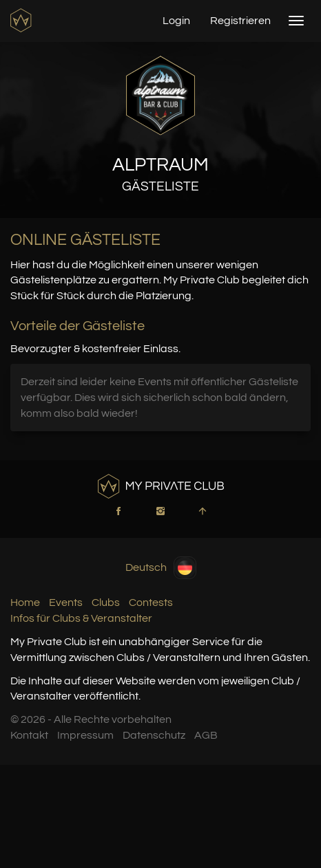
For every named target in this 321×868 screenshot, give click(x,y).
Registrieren (240, 21)
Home (25, 603)
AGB (206, 735)
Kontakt (29, 735)
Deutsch (161, 568)
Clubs (106, 603)
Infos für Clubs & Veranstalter (81, 618)
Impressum (85, 735)
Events (66, 603)
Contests (151, 603)
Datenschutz (154, 735)
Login (176, 21)
